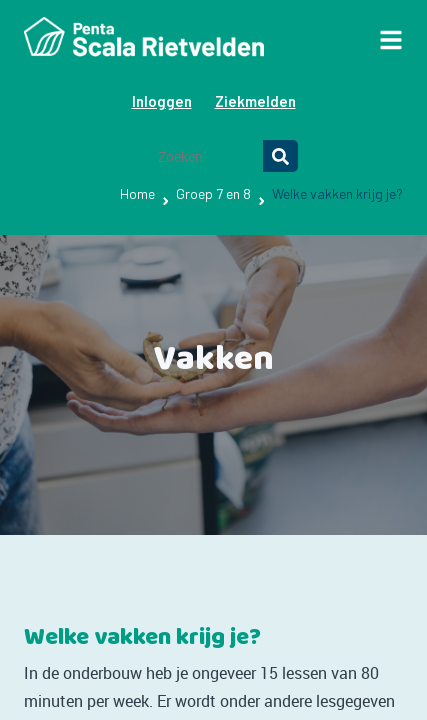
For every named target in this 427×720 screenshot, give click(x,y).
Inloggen (162, 101)
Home (137, 193)
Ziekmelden (255, 101)
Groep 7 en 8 (213, 193)
